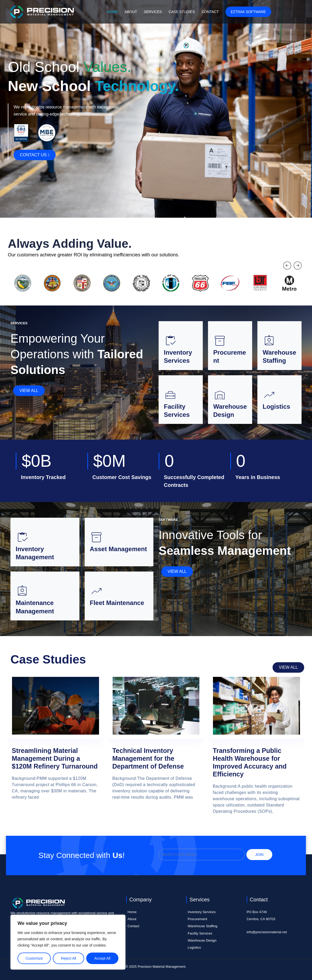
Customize (34, 958)
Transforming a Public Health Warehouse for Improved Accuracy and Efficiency (250, 762)
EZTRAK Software (248, 12)
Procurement (197, 919)
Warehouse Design (202, 940)
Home (112, 12)
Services (153, 12)
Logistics (194, 947)
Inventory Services (202, 912)
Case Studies (182, 12)
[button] (287, 266)
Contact (210, 12)
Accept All (102, 958)
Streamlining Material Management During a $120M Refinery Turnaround (55, 758)
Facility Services (200, 933)
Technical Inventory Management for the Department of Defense (148, 758)
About (131, 12)
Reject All (68, 958)
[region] (68, 942)
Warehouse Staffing (202, 926)
